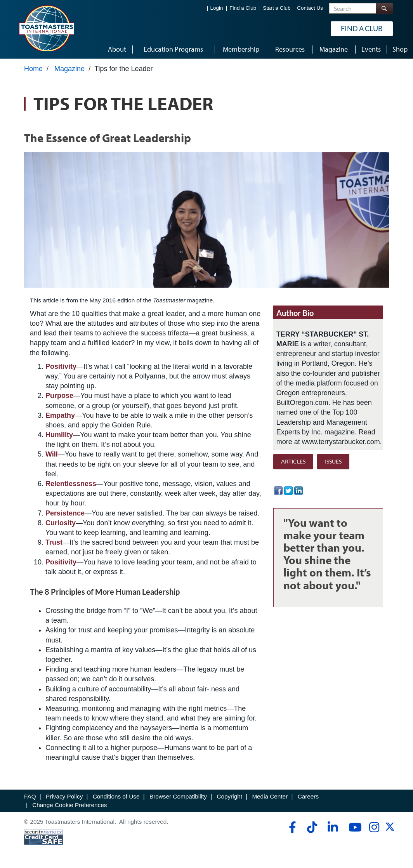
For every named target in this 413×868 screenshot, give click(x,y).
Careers (308, 796)
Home (33, 69)
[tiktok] (312, 827)
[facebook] (291, 827)
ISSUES (333, 461)
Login (217, 8)
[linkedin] (332, 827)
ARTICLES (293, 461)
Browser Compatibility (178, 796)
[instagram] (374, 827)
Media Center (270, 796)
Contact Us (310, 8)
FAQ (30, 796)
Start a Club (277, 8)
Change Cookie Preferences (69, 805)
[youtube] (353, 827)
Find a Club (243, 8)
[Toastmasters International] (46, 28)
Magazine (69, 69)
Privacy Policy (64, 796)
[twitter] (390, 829)
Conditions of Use (116, 796)
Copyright (229, 796)
